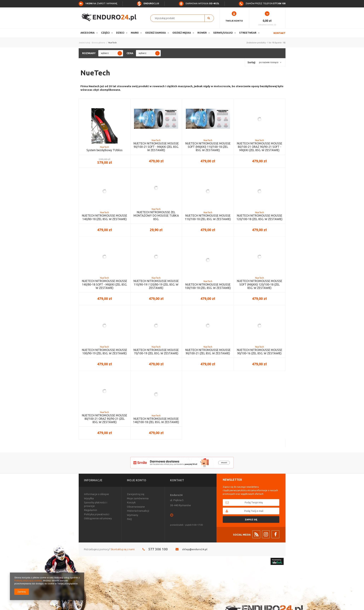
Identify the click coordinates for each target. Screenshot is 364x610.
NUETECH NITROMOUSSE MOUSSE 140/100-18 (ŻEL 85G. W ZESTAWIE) (156, 420)
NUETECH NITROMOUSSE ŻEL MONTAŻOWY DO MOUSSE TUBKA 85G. (156, 216)
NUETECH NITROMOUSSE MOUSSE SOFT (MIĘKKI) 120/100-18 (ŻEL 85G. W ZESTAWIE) (260, 284)
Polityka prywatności (97, 514)
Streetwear (248, 33)
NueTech (104, 147)
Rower (202, 33)
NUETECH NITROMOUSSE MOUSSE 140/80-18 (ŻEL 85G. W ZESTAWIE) (104, 217)
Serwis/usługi (223, 33)
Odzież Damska (155, 33)
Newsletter (232, 480)
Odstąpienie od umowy (98, 518)
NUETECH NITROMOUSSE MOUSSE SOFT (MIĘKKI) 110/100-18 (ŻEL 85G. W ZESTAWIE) (208, 147)
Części (105, 33)
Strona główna (98, 43)
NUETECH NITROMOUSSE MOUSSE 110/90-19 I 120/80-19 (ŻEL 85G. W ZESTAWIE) (156, 284)
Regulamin (91, 510)
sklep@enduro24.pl (195, 549)
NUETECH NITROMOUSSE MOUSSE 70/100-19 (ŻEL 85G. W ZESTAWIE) (156, 352)
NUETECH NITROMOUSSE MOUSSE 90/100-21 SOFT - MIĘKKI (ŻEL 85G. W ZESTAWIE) (156, 147)
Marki (135, 33)
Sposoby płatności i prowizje (96, 504)
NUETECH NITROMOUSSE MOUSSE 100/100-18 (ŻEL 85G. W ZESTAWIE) (208, 286)
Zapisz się (251, 519)
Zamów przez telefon (262, 3)
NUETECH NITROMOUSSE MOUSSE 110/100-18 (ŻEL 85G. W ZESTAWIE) (208, 217)
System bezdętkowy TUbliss (104, 150)
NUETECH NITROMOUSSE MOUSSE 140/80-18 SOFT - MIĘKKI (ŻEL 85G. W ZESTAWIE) (104, 284)
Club (148, 3)
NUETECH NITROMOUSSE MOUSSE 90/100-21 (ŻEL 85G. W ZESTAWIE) (208, 352)
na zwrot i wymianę (98, 3)
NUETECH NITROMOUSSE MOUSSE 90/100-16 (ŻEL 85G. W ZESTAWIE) (260, 352)
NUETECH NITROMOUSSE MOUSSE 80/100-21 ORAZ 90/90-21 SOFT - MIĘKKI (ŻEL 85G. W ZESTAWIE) (260, 147)
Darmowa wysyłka (199, 3)
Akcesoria (88, 33)
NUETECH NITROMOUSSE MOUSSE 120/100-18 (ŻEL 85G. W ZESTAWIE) (260, 217)
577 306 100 (158, 549)
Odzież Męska (182, 33)
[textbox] (179, 18)
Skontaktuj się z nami (123, 549)
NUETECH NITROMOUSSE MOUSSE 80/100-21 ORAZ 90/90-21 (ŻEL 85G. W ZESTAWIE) (104, 419)
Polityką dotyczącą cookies (28, 581)
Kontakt (279, 33)
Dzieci (120, 33)
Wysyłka (89, 498)
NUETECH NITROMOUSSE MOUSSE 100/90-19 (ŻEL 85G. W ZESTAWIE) (104, 352)
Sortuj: (252, 62)
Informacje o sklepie (96, 494)
